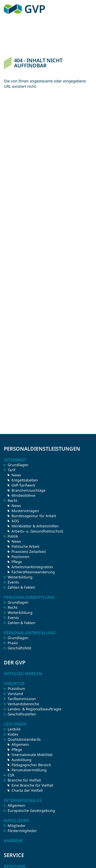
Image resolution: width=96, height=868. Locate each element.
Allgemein (20, 744)
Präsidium (16, 689)
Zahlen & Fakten (22, 587)
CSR (11, 775)
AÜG (15, 521)
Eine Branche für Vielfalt (32, 785)
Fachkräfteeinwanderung (33, 572)
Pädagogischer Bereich (31, 765)
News (16, 475)
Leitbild (14, 729)
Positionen (20, 557)
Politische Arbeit (25, 546)
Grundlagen (18, 465)
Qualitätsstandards (24, 739)
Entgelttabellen (25, 480)
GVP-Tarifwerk (23, 485)
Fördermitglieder (22, 831)
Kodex (13, 734)
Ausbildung (22, 760)
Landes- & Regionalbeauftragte (35, 709)
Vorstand (15, 694)
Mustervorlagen (25, 511)
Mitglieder (17, 826)
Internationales (23, 800)
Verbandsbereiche (23, 704)
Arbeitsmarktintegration (32, 567)
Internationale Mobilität (32, 755)
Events (13, 582)
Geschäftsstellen (22, 714)
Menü (89, 9)
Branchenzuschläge (29, 490)
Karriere (13, 841)
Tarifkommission (22, 699)
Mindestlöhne (23, 495)
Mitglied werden (23, 674)
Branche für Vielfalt (24, 780)
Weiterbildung (20, 577)
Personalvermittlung (29, 770)
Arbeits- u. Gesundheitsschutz (38, 531)
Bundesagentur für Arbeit (34, 516)
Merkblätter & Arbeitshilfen (35, 526)
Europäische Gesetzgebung (31, 810)
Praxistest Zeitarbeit (29, 551)
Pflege (17, 562)
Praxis (13, 643)
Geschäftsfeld (19, 648)
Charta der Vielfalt (27, 790)
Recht (13, 607)
